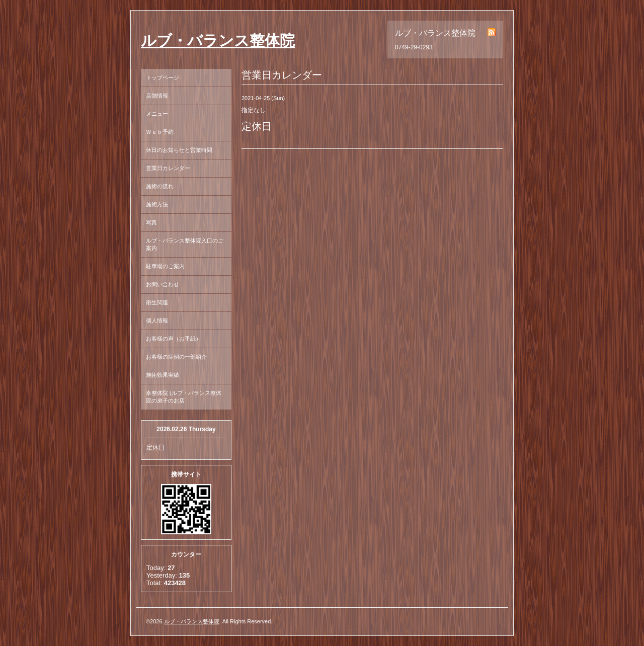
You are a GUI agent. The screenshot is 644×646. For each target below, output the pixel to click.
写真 (151, 222)
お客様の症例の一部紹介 (176, 357)
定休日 (155, 447)
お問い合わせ (163, 284)
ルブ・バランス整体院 (218, 41)
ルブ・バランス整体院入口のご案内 (185, 244)
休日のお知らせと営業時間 (179, 150)
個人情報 (157, 320)
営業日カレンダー (168, 168)
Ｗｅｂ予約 (160, 132)
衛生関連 (157, 302)
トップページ (163, 77)
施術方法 (157, 204)
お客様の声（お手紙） (174, 339)
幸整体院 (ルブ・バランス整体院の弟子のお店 (184, 397)
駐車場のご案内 (165, 266)
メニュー (157, 114)
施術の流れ (160, 186)
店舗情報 (157, 96)
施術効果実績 (163, 375)
